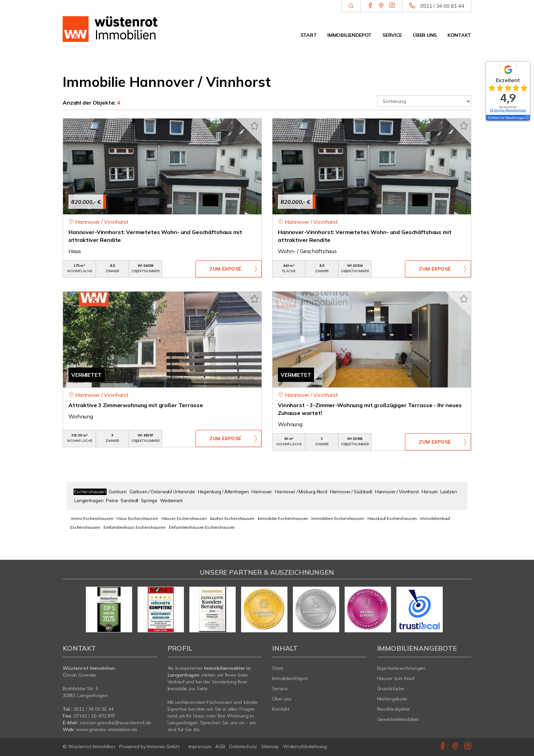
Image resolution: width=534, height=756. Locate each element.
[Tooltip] (527, 118)
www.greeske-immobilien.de (107, 729)
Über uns (425, 35)
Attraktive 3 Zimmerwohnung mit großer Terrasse (136, 405)
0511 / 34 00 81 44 (442, 6)
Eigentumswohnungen (401, 668)
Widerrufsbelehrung (305, 746)
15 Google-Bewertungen (508, 110)
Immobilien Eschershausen (338, 518)
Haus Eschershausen (137, 518)
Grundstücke (391, 689)
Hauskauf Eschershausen (392, 518)
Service (392, 35)
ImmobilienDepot (349, 35)
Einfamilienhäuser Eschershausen (202, 527)
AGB (220, 746)
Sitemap (270, 746)
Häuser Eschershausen (184, 518)
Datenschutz (243, 746)
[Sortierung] (424, 101)
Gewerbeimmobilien (398, 719)
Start (309, 35)
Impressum (200, 746)
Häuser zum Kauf (396, 678)
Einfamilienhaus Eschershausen (135, 527)
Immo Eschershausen (92, 518)
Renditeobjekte (393, 709)
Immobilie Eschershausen (283, 518)
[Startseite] (110, 29)
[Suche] (351, 6)
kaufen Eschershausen (232, 518)
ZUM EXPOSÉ (225, 269)
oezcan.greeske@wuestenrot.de (115, 723)
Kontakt (459, 35)
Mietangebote (392, 699)
